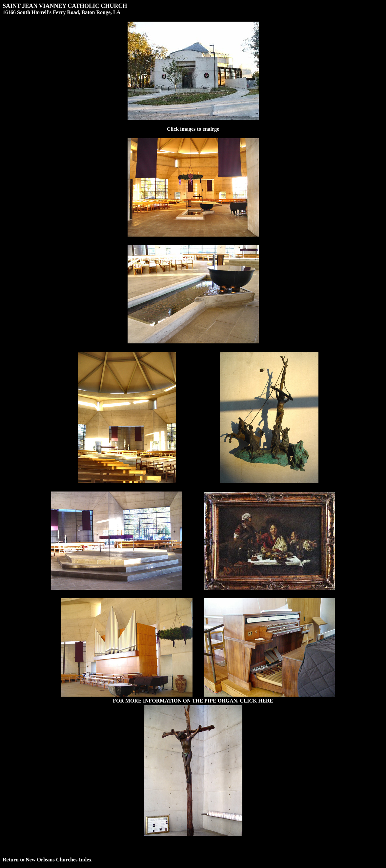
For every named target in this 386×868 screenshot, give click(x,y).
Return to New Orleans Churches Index (47, 860)
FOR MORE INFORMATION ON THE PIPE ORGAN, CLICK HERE (193, 701)
